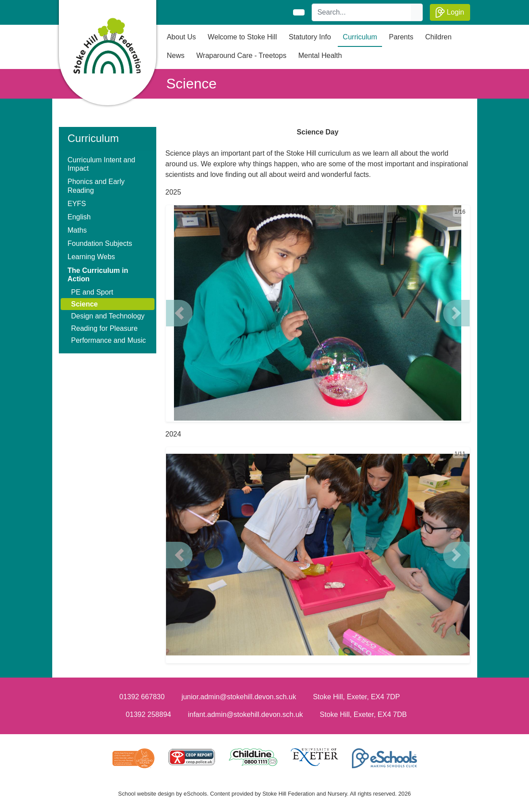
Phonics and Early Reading (96, 186)
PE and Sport (92, 292)
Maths (77, 230)
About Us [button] (181, 37)
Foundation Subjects (100, 243)
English (79, 217)
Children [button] (439, 37)
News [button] (176, 56)
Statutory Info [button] (310, 37)
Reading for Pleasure (104, 328)
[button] (179, 313)
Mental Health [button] (320, 56)
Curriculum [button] (360, 37)
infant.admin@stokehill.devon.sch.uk (245, 714)
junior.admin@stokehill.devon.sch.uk (239, 697)
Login (450, 12)
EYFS (77, 204)
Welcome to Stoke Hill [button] (242, 37)
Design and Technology (108, 316)
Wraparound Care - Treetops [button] (241, 56)
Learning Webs (91, 257)
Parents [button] (401, 37)
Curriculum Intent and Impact (102, 164)
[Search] (362, 12)
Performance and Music (109, 340)
